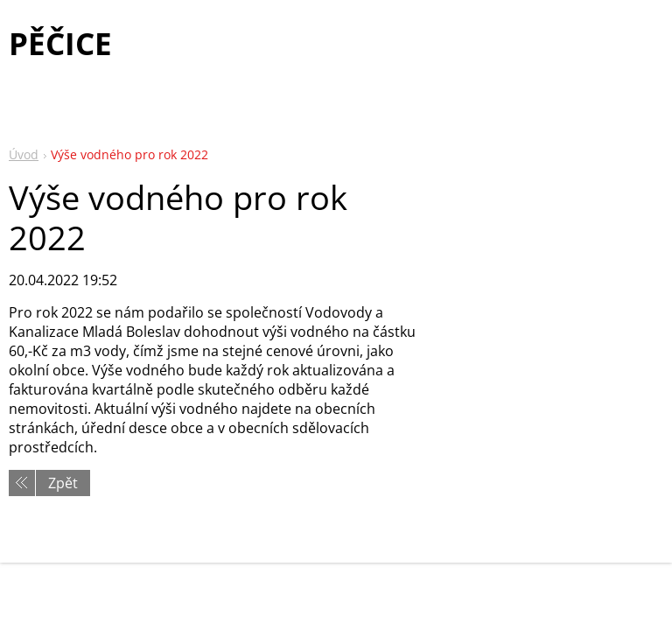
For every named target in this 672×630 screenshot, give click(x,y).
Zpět (63, 483)
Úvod (24, 154)
